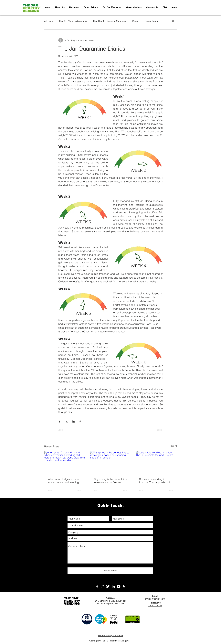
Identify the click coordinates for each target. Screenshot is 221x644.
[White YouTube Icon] (119, 586)
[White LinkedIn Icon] (113, 586)
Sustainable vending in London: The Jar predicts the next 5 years (156, 481)
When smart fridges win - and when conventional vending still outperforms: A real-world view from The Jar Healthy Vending (64, 481)
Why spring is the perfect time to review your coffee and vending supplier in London (111, 481)
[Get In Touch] (110, 571)
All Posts (49, 21)
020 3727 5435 (155, 606)
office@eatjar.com (155, 599)
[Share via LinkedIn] (74, 421)
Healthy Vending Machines (73, 21)
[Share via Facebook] (60, 421)
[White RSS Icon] (124, 586)
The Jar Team (151, 21)
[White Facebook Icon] (97, 586)
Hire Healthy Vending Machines (110, 21)
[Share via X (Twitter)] (67, 421)
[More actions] (161, 40)
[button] (173, 21)
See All (174, 446)
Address (110, 598)
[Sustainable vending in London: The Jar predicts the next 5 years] (156, 463)
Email (155, 596)
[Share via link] (80, 421)
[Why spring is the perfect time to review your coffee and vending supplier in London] (111, 463)
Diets (135, 21)
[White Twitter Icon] (108, 586)
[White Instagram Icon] (103, 586)
